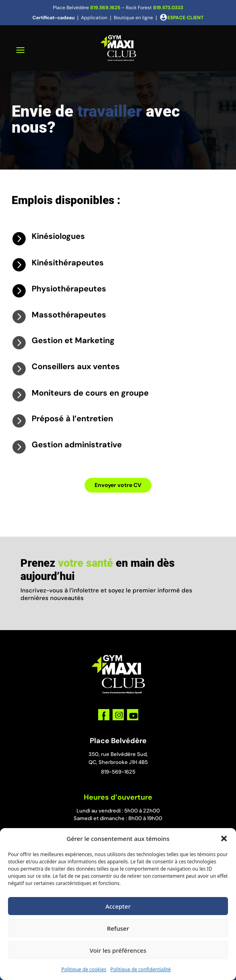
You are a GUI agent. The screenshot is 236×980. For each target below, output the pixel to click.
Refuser (118, 928)
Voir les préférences (118, 950)
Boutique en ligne (133, 18)
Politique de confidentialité (140, 969)
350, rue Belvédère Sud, (118, 754)
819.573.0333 (168, 8)
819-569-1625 (118, 772)
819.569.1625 (105, 8)
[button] (224, 839)
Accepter (118, 906)
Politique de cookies (84, 969)
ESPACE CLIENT (186, 18)
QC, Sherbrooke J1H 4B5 (118, 762)
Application (94, 18)
